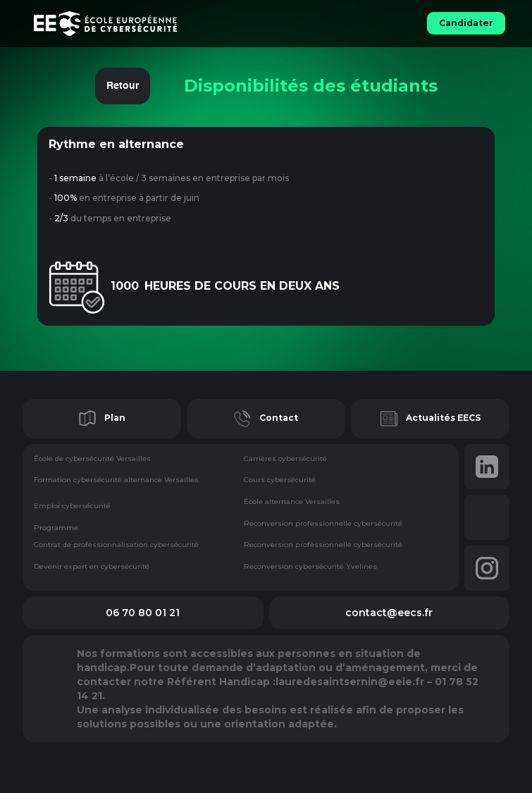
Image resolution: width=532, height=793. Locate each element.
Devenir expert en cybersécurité (92, 567)
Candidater (466, 23)
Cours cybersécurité (280, 480)
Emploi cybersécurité (72, 506)
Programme (56, 528)
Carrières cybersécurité (285, 459)
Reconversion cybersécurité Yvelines (310, 567)
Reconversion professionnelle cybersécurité (323, 524)
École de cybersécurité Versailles (92, 459)
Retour (123, 86)
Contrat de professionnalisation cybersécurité (116, 545)
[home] (173, 24)
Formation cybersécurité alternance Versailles (116, 480)
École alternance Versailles (292, 502)
